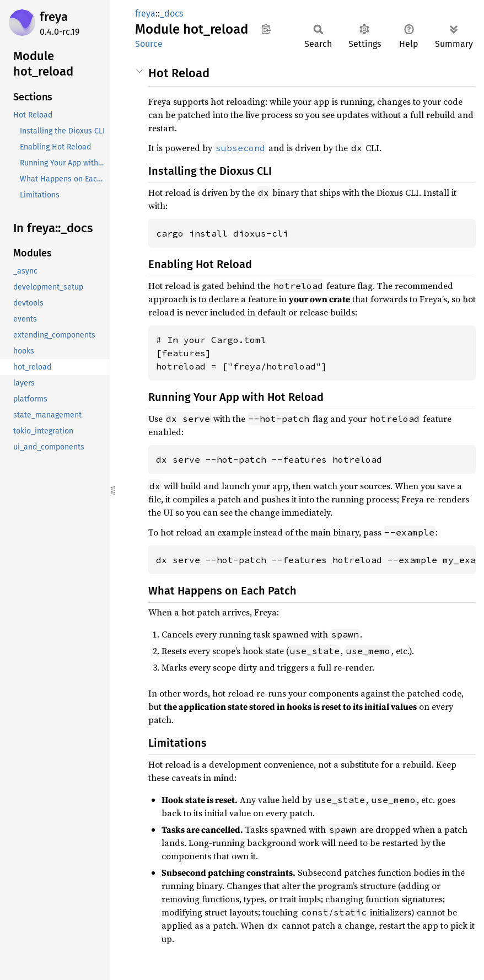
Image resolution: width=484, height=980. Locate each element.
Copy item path (266, 29)
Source (149, 44)
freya (54, 17)
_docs (171, 14)
